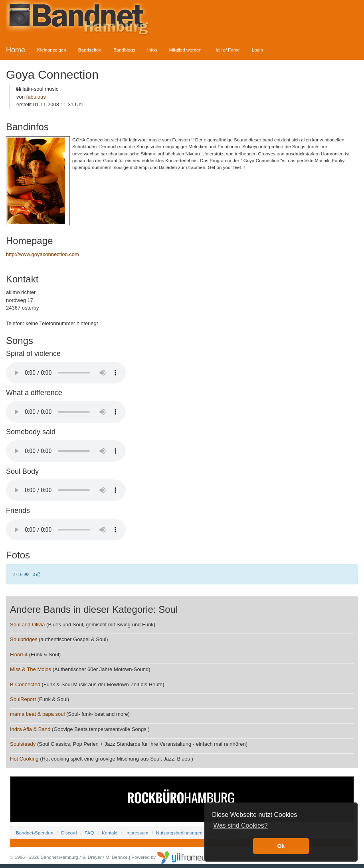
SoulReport (23, 699)
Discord (69, 833)
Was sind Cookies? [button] (240, 825)
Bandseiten (90, 50)
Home (16, 50)
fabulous (36, 97)
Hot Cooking (24, 759)
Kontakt (110, 833)
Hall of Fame (227, 50)
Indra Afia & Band (31, 729)
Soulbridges (24, 639)
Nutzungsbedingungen (179, 833)
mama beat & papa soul (37, 714)
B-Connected (25, 684)
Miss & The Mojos (31, 669)
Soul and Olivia (27, 625)
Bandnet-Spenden (35, 833)
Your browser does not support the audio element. (66, 373)
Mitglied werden (185, 50)
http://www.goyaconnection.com (43, 254)
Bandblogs (124, 50)
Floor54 (19, 654)
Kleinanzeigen (52, 50)
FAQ (89, 833)
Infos (152, 50)
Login (257, 50)
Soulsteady (23, 744)
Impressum (137, 833)
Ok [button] (281, 846)
